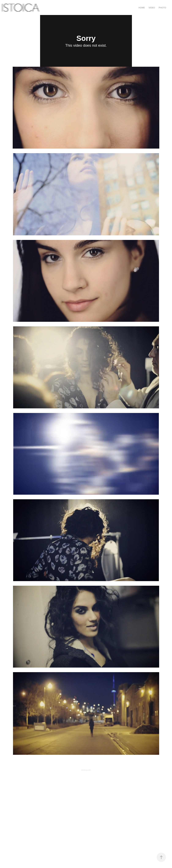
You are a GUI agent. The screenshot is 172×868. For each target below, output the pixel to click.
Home (142, 8)
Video (152, 8)
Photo (162, 8)
